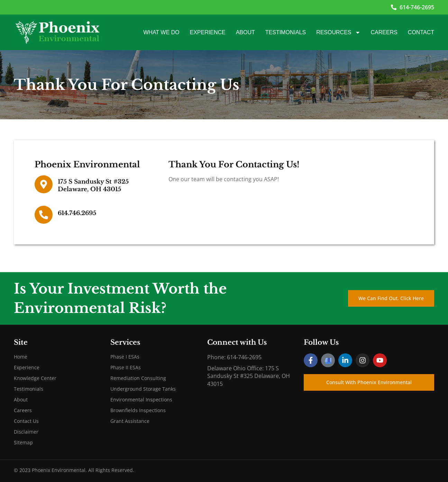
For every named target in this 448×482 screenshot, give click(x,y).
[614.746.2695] (44, 215)
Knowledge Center (35, 378)
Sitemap (23, 442)
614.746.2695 (77, 213)
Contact (421, 32)
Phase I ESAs (125, 357)
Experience (208, 32)
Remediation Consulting (138, 378)
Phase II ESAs (126, 367)
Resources (338, 33)
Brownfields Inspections (138, 410)
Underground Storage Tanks (143, 389)
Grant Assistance (130, 421)
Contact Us (26, 421)
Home (21, 357)
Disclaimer (26, 432)
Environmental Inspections (141, 400)
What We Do (161, 32)
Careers (384, 32)
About (245, 32)
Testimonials (286, 32)
